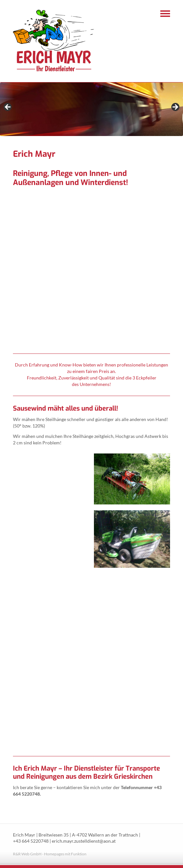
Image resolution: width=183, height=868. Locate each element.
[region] (91, 109)
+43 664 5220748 (31, 841)
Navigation (165, 14)
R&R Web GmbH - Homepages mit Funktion (50, 854)
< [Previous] (8, 107)
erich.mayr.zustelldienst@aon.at (84, 841)
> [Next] (175, 107)
